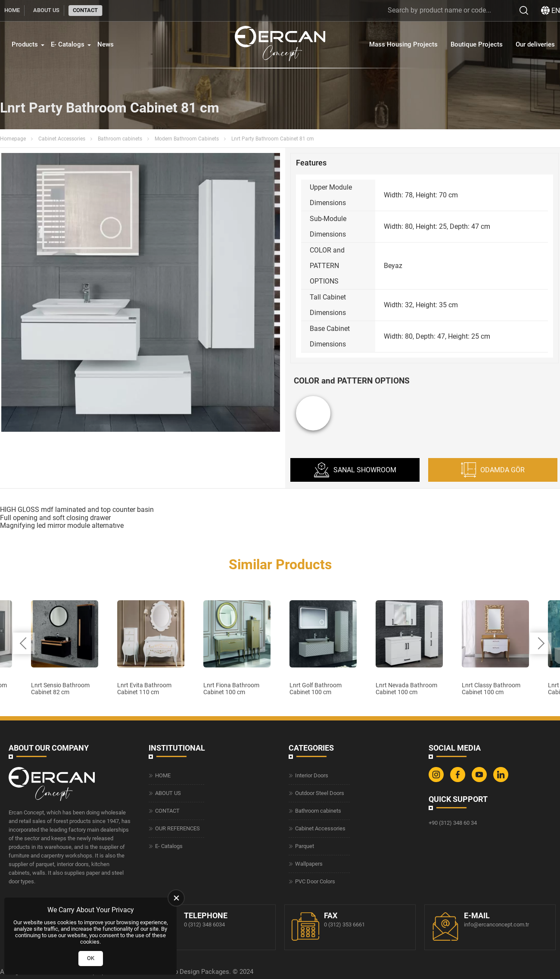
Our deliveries (535, 44)
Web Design (182, 972)
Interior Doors (312, 775)
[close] (176, 898)
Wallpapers (309, 864)
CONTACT (85, 10)
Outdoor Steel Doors (320, 793)
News (106, 44)
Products (25, 44)
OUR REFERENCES (177, 828)
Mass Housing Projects (403, 44)
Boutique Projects (477, 44)
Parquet (305, 846)
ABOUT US (46, 10)
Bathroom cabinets (120, 139)
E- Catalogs (68, 44)
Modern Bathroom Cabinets (187, 139)
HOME (12, 10)
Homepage (13, 139)
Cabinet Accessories (62, 139)
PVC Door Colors (315, 881)
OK (91, 958)
